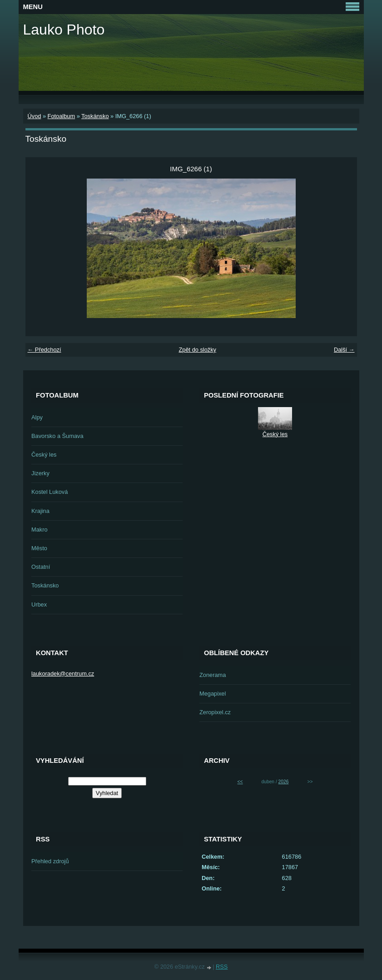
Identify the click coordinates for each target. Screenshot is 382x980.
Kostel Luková (50, 492)
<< (240, 782)
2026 (284, 782)
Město (39, 548)
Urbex (39, 604)
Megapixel (213, 694)
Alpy (37, 417)
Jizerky (40, 473)
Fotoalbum (61, 116)
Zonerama (213, 675)
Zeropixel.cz (215, 712)
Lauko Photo (64, 30)
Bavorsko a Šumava (57, 436)
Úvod (35, 116)
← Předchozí (45, 350)
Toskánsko (95, 116)
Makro (40, 530)
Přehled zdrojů (50, 861)
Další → (344, 350)
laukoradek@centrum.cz (63, 674)
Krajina (40, 511)
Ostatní (41, 567)
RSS (222, 967)
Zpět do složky (197, 350)
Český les (44, 455)
